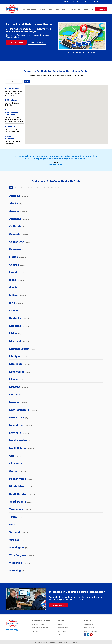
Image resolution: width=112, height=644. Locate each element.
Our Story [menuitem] (61, 624)
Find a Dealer (101, 9)
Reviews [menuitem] (65, 9)
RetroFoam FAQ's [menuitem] (89, 628)
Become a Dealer (59, 605)
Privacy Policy (61, 642)
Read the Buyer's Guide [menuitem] (99, 2)
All (11, 187)
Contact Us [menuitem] (61, 635)
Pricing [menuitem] (43, 9)
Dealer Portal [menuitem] (62, 631)
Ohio (12, 456)
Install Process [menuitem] (54, 9)
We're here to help (12, 37)
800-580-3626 (12, 630)
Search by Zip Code (16, 42)
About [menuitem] (86, 9)
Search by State (37, 42)
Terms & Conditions (71, 642)
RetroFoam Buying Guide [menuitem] (91, 631)
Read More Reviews (55, 165)
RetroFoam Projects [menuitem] (29, 9)
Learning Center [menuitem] (76, 9)
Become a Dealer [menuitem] (63, 628)
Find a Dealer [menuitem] (36, 631)
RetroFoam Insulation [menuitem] (38, 624)
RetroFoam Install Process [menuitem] (40, 628)
